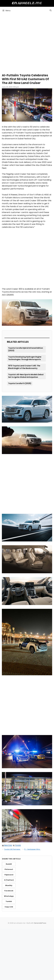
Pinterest (9, 869)
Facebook (9, 891)
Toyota (18, 845)
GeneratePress (40, 923)
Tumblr (9, 901)
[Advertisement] (27, 43)
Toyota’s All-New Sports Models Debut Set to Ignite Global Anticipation (26, 376)
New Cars (8, 845)
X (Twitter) (9, 880)
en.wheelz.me (27, 3)
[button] (51, 10)
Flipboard (9, 875)
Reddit (9, 864)
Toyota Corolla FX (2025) (20, 383)
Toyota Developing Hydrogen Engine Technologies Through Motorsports (25, 358)
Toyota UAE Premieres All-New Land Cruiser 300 (22, 849)
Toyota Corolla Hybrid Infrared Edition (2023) (26, 349)
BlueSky (9, 885)
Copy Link (9, 907)
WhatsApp (9, 896)
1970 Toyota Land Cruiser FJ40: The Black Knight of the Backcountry (24, 367)
